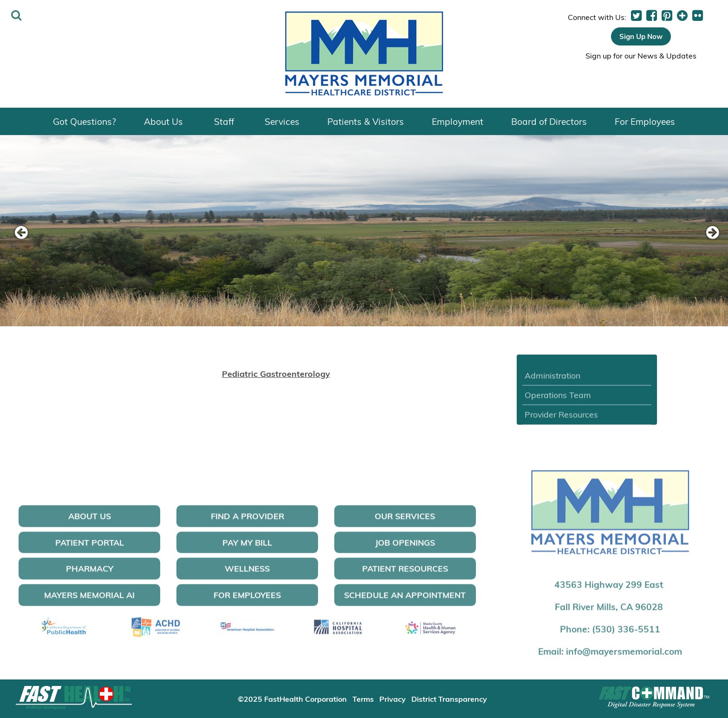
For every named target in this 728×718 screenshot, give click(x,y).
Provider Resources (561, 420)
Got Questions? (84, 121)
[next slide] (707, 233)
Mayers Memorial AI (89, 600)
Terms (363, 699)
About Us (163, 121)
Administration (552, 381)
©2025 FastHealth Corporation (292, 699)
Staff (224, 121)
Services (282, 121)
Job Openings (405, 548)
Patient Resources (405, 574)
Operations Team (558, 400)
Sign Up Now (641, 36)
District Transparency (449, 699)
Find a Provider (247, 521)
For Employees (645, 121)
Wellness (247, 574)
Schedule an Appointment (405, 600)
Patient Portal (90, 548)
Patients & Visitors (366, 121)
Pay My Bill (247, 548)
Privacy (393, 699)
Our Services (405, 521)
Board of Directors (549, 121)
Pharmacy (90, 574)
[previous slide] (21, 233)
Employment (458, 121)
